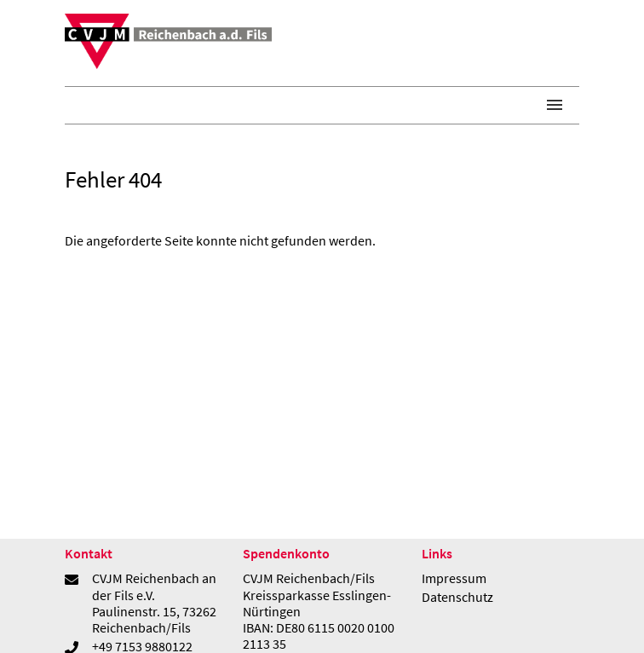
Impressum (454, 578)
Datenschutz (457, 597)
